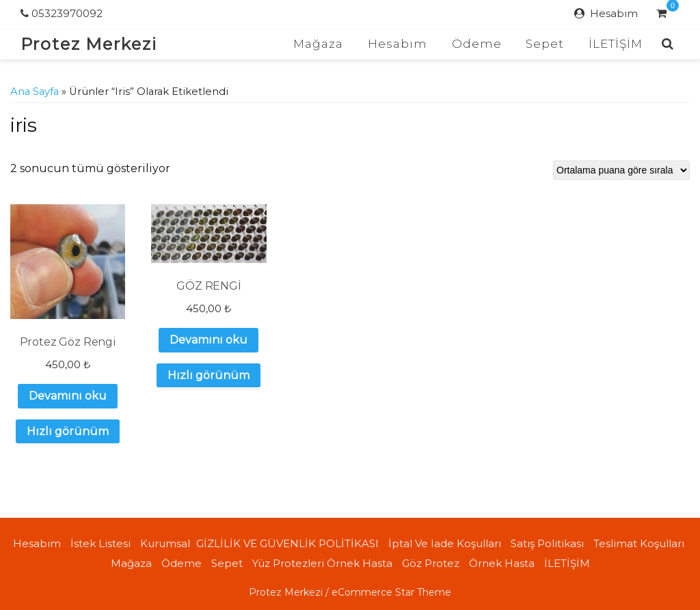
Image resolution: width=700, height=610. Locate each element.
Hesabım (614, 13)
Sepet (545, 44)
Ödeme (477, 44)
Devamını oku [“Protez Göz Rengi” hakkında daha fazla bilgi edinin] (68, 396)
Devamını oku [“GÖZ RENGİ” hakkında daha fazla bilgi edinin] (208, 340)
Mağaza (318, 44)
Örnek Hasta (502, 563)
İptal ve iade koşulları (445, 543)
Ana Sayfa (35, 92)
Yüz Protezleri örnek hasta (322, 563)
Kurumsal (165, 543)
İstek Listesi (100, 543)
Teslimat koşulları (639, 543)
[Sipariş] (621, 170)
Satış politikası (547, 543)
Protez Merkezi (89, 44)
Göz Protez (431, 563)
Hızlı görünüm (68, 431)
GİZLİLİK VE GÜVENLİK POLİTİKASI (287, 543)
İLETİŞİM (616, 44)
